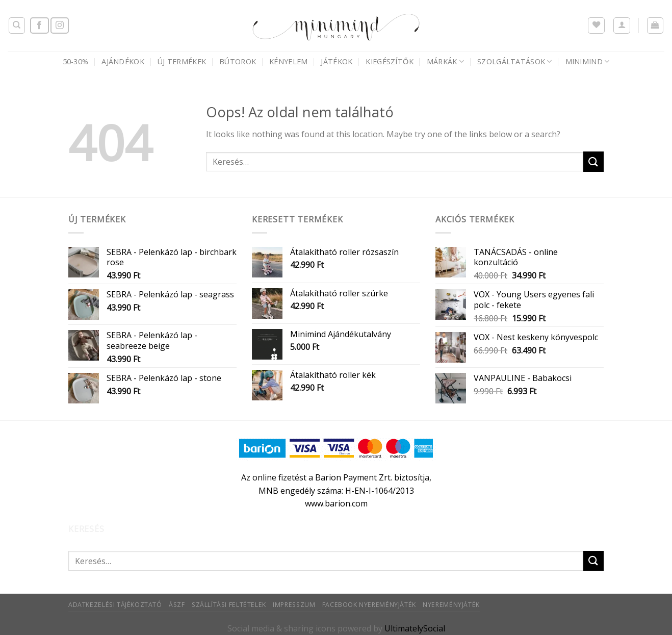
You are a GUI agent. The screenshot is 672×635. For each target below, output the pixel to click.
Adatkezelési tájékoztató (115, 605)
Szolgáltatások (515, 62)
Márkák (445, 62)
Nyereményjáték (451, 605)
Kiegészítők (389, 61)
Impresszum (294, 605)
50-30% (76, 61)
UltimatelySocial (415, 628)
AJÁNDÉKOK (123, 61)
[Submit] (593, 161)
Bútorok (238, 61)
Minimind (588, 62)
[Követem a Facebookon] (39, 26)
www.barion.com (336, 503)
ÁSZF (177, 605)
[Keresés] (17, 26)
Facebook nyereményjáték (369, 605)
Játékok (337, 61)
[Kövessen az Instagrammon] (60, 26)
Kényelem (288, 61)
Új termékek (182, 61)
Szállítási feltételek (229, 605)
